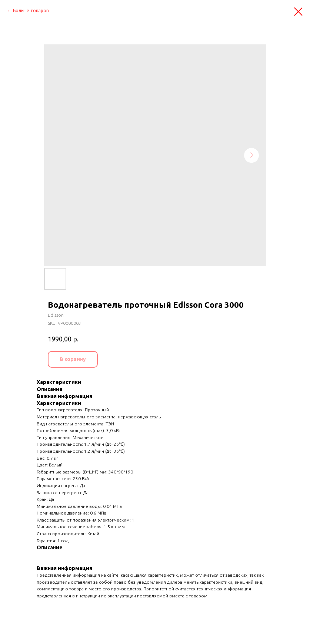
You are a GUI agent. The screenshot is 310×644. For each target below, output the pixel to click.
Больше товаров (31, 11)
